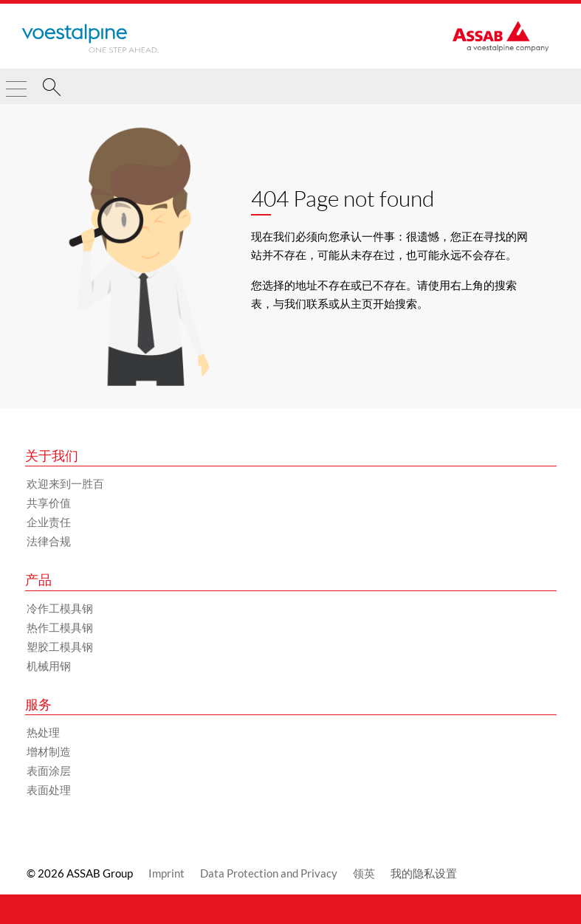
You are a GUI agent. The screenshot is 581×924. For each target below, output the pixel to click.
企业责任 (49, 522)
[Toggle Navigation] (16, 83)
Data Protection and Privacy (269, 873)
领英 (364, 873)
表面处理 (49, 790)
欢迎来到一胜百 (65, 483)
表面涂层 (49, 770)
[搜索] (52, 89)
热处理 (43, 732)
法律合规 (49, 541)
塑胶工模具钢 (60, 647)
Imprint (166, 873)
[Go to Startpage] (90, 38)
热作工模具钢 (60, 627)
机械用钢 (49, 666)
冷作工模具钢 (60, 608)
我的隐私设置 (424, 873)
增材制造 (49, 751)
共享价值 (49, 503)
